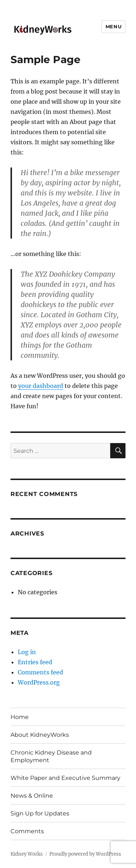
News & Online (32, 796)
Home (20, 717)
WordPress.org (39, 682)
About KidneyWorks (40, 735)
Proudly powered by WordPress (85, 854)
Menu (114, 26)
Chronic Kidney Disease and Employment (51, 756)
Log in (27, 652)
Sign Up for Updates (40, 813)
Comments (27, 831)
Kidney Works (27, 854)
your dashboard (41, 386)
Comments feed (40, 672)
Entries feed (35, 662)
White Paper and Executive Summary (65, 778)
